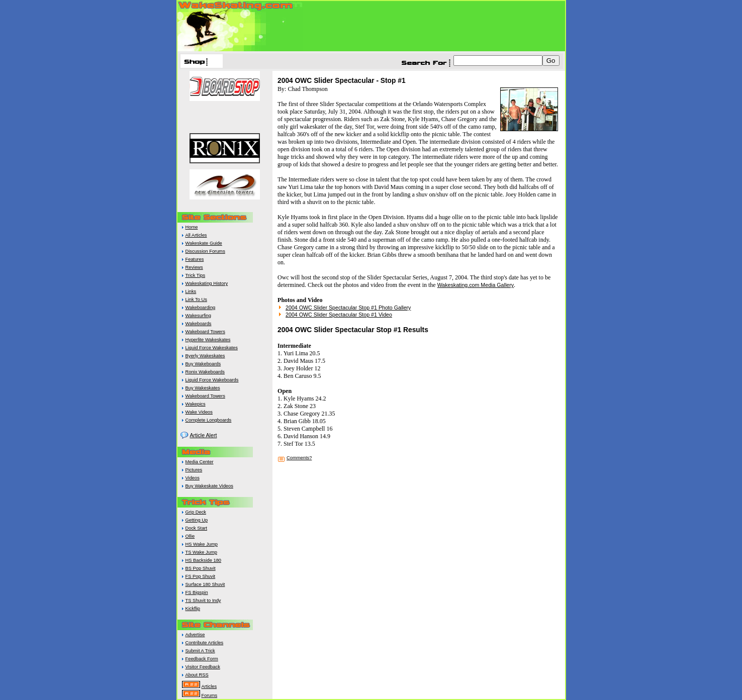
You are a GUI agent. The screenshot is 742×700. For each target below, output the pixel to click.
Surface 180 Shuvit (205, 584)
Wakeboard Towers (205, 332)
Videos (193, 478)
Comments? (299, 458)
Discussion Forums (205, 251)
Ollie (190, 536)
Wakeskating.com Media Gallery (476, 285)
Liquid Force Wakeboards (212, 380)
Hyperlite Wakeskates (208, 340)
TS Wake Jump (201, 552)
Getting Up (197, 520)
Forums (210, 695)
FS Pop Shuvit (201, 576)
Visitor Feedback (203, 667)
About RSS (197, 675)
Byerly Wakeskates (205, 356)
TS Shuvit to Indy (203, 601)
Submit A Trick (200, 651)
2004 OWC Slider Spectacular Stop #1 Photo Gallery (348, 308)
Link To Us (196, 299)
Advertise (195, 635)
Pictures (194, 470)
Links (191, 291)
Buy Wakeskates (203, 388)
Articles (209, 686)
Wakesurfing (199, 316)
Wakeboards (199, 324)
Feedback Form (202, 659)
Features (195, 259)
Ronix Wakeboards (205, 372)
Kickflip (193, 609)
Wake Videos (199, 412)
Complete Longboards (209, 420)
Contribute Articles (205, 643)
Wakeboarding (201, 308)
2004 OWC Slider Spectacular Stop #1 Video (339, 315)
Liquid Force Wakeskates (212, 348)
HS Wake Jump (202, 544)
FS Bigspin (197, 592)
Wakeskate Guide (204, 243)
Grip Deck (196, 512)
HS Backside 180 (204, 560)
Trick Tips (196, 275)
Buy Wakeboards (203, 364)
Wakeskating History (207, 283)
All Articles (196, 235)
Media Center (200, 462)
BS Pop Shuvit (201, 568)
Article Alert (204, 435)
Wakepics (196, 404)
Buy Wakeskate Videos (209, 486)
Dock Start (197, 528)
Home (192, 227)
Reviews (194, 267)
